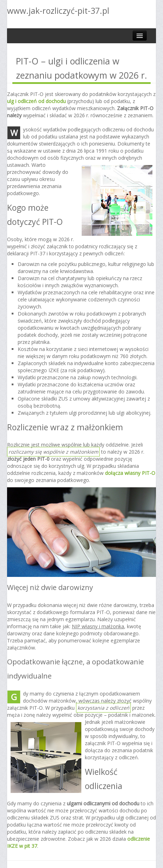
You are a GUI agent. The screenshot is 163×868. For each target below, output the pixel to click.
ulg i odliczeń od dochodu (36, 101)
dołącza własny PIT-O (130, 473)
